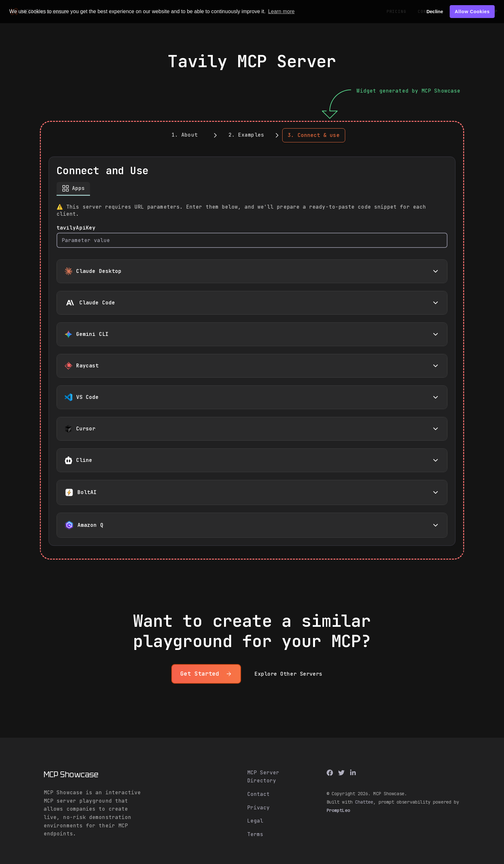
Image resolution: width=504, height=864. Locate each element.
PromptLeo (338, 810)
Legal (255, 821)
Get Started (206, 674)
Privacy (259, 808)
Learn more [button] (281, 11)
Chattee (364, 802)
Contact (259, 794)
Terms (255, 834)
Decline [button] (435, 12)
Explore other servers (289, 674)
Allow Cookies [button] (472, 12)
